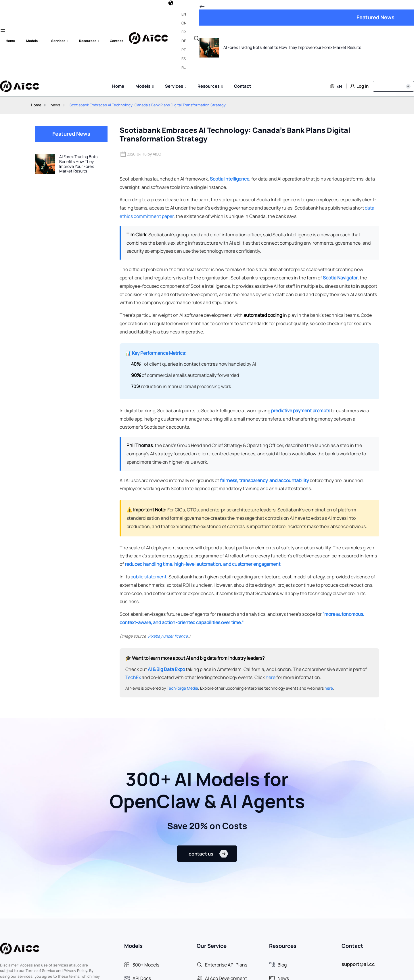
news (55, 29)
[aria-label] (160, 893)
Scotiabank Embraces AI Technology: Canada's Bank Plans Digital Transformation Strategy (148, 29)
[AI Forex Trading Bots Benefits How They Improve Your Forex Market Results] (71, 88)
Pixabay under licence (168, 560)
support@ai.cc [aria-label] (358, 892)
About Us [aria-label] (401, 973)
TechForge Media (182, 612)
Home (36, 29)
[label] (20, 10)
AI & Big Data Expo (166, 593)
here (271, 601)
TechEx (133, 601)
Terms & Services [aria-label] (330, 973)
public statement (148, 500)
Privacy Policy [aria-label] (370, 973)
